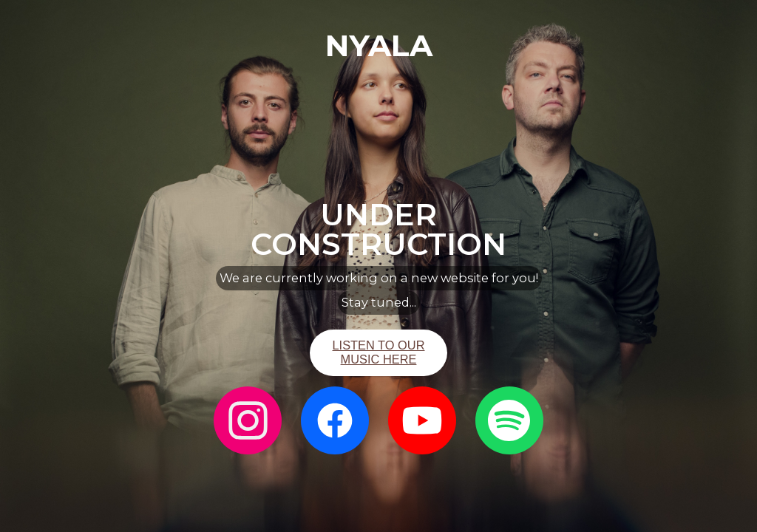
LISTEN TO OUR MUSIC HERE (379, 352)
